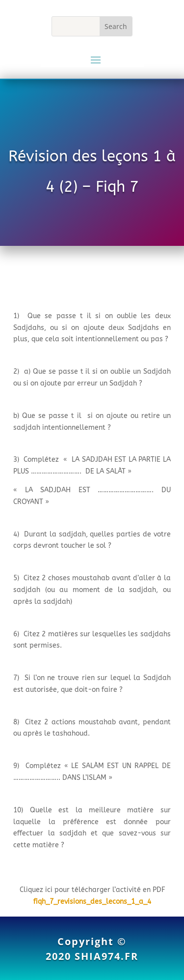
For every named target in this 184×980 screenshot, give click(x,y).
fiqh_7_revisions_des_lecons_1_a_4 (92, 902)
